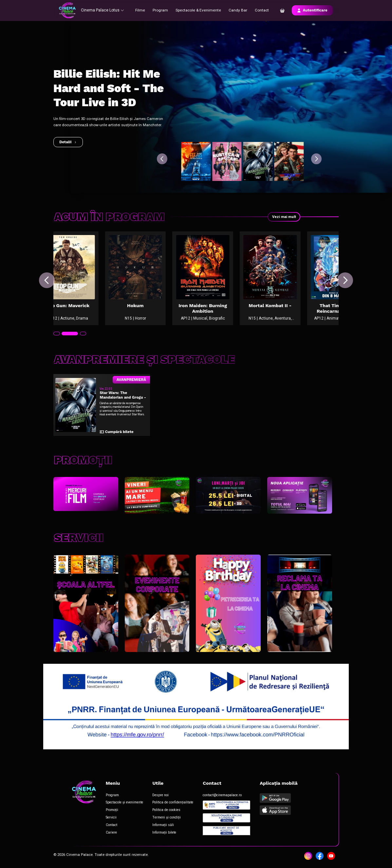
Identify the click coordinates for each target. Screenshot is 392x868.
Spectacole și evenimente (124, 804)
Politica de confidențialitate (172, 804)
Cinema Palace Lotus (102, 10)
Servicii (111, 818)
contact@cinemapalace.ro (222, 796)
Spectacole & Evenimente (198, 10)
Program (161, 10)
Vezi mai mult (284, 217)
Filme (141, 10)
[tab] (56, 337)
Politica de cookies (166, 811)
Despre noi (160, 796)
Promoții (111, 811)
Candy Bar (236, 10)
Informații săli (162, 826)
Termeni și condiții (166, 818)
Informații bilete (164, 833)
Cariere (111, 833)
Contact (260, 10)
